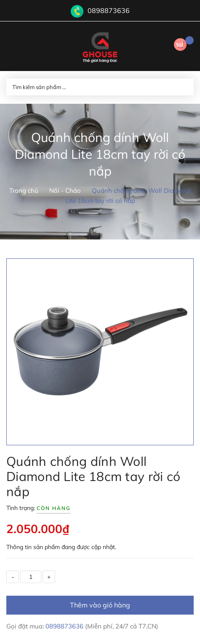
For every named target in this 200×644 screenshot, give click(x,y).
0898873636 (109, 11)
